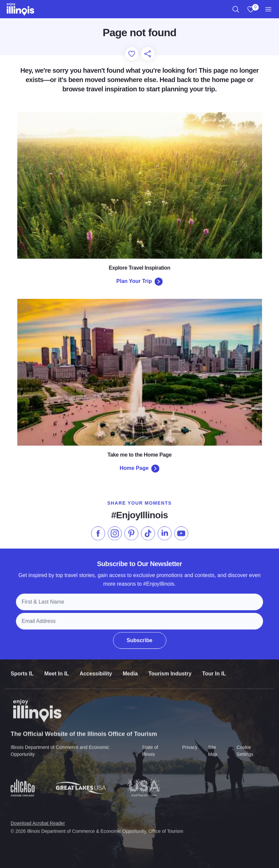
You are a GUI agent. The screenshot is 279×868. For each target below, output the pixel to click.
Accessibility (96, 671)
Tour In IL (214, 671)
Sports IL (22, 671)
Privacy (190, 743)
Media (130, 671)
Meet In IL (57, 671)
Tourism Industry (170, 671)
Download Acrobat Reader (38, 819)
